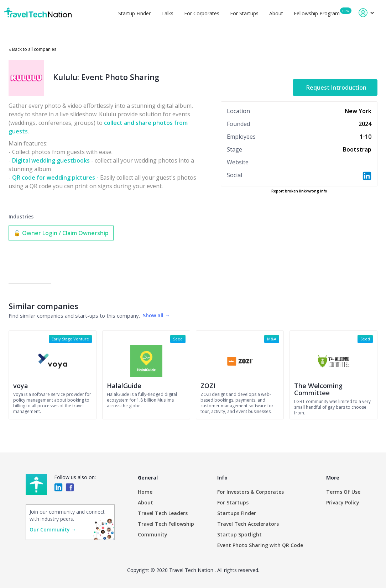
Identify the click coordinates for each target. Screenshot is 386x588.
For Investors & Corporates (251, 492)
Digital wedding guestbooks (51, 160)
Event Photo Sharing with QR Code (260, 545)
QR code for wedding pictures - (55, 178)
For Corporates (202, 13)
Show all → (156, 315)
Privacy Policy (343, 502)
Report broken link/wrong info (299, 191)
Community (153, 534)
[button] (367, 13)
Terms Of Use (343, 492)
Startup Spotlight (239, 534)
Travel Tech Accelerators (248, 524)
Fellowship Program (317, 13)
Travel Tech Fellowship (166, 524)
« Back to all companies (32, 49)
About (276, 13)
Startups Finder (237, 513)
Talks (167, 13)
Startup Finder (134, 13)
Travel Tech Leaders (163, 513)
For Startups (244, 13)
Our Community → (53, 529)
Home (145, 492)
